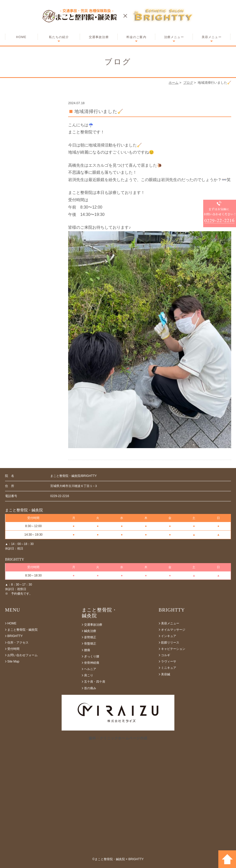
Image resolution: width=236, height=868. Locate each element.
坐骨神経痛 (92, 663)
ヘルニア (90, 669)
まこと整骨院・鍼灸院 (22, 630)
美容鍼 (166, 674)
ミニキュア (169, 668)
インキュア (169, 636)
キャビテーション (173, 649)
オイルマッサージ (173, 630)
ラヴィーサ (169, 661)
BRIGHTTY (15, 636)
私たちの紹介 (59, 37)
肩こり (89, 675)
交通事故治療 (99, 37)
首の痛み (90, 688)
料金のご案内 (136, 37)
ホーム (174, 83)
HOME (21, 37)
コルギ (166, 655)
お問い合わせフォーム (22, 655)
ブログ (188, 83)
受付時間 (13, 649)
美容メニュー (212, 37)
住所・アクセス (18, 643)
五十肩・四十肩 (95, 682)
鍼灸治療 (90, 631)
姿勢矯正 (90, 637)
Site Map (13, 661)
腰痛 (87, 650)
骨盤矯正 (90, 644)
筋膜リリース (170, 643)
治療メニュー (174, 37)
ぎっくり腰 (92, 656)
